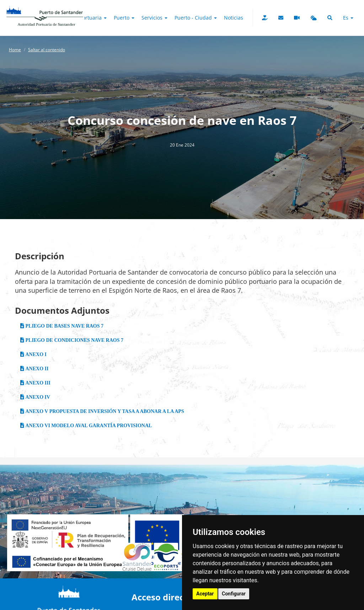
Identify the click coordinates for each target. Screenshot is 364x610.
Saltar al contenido (47, 50)
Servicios (154, 18)
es (348, 18)
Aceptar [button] (205, 594)
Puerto (124, 18)
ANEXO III (37, 383)
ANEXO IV (37, 397)
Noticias (234, 18)
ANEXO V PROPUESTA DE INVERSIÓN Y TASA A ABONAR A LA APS (104, 411)
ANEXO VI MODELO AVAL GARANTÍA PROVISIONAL (88, 425)
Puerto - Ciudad (196, 18)
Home (15, 50)
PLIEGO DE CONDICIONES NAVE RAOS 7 (74, 340)
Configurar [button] (234, 594)
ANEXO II (36, 368)
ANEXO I (35, 354)
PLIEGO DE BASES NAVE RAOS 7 (64, 326)
